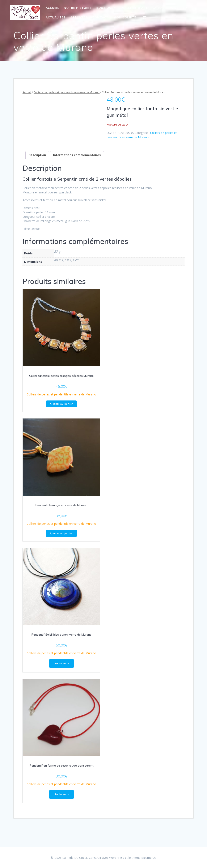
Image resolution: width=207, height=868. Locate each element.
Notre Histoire (78, 8)
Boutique (105, 8)
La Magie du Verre (169, 8)
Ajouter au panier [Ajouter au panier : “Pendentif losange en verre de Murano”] (61, 533)
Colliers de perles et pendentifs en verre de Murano (67, 92)
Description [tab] (37, 155)
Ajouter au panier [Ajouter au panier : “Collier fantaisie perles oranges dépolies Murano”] (61, 404)
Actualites (56, 17)
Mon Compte (125, 17)
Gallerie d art (135, 8)
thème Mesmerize (144, 858)
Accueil (52, 8)
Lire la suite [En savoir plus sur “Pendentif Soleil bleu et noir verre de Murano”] (62, 663)
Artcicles (79, 17)
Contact (101, 17)
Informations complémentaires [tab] (77, 155)
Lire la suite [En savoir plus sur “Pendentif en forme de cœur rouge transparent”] (62, 794)
